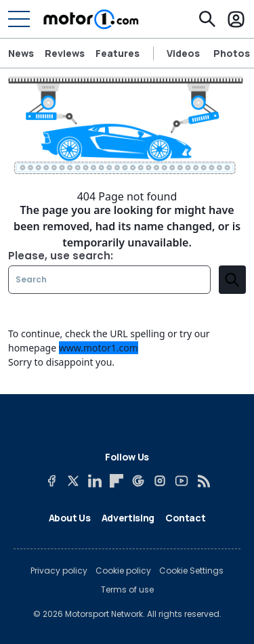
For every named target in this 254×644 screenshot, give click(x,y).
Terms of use (127, 590)
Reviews (65, 53)
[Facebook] (51, 481)
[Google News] (138, 481)
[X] (73, 481)
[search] (232, 280)
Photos (232, 53)
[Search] (207, 19)
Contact (186, 518)
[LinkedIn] (95, 481)
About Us (70, 518)
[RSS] (203, 481)
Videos (183, 53)
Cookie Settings (191, 571)
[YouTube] (182, 481)
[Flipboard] (117, 481)
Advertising (128, 518)
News (21, 53)
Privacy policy (59, 571)
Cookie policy (123, 571)
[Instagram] (160, 481)
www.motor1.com (99, 348)
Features (118, 53)
